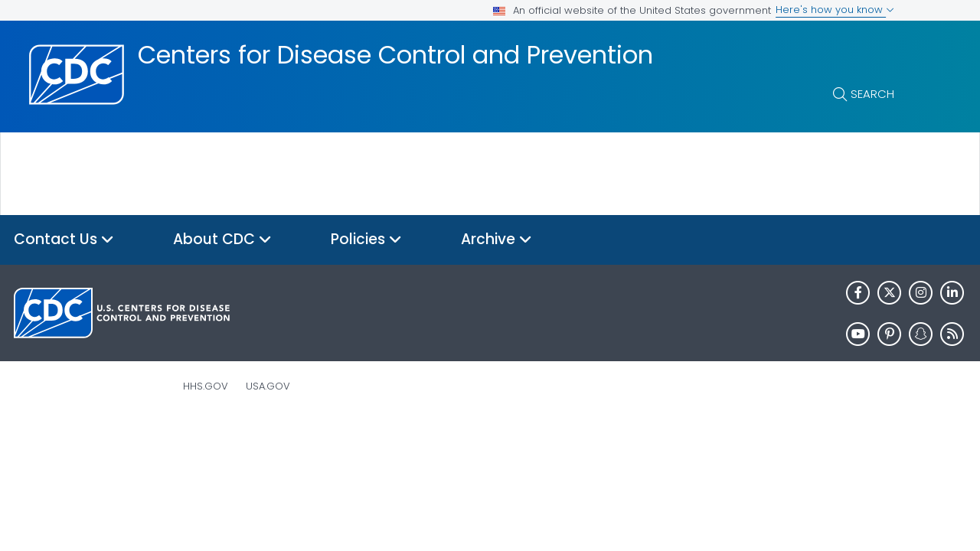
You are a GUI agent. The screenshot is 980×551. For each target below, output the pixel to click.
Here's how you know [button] (835, 10)
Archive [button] (497, 240)
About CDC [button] (222, 240)
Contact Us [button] (64, 240)
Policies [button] (366, 240)
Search (872, 94)
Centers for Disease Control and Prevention (395, 55)
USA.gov (268, 386)
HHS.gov (206, 386)
